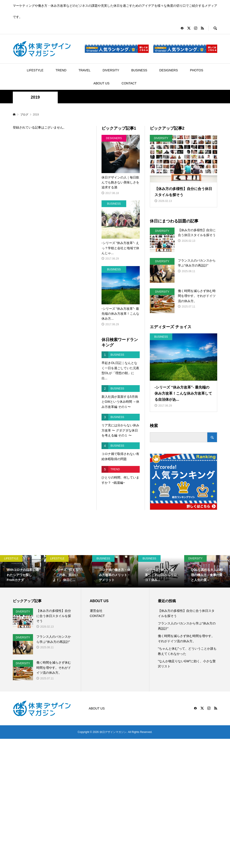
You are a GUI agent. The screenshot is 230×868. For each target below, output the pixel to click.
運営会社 (96, 611)
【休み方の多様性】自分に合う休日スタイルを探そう (186, 613)
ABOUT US (101, 83)
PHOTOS (197, 70)
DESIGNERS (168, 70)
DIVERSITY (111, 70)
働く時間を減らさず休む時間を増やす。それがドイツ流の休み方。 (186, 638)
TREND (61, 70)
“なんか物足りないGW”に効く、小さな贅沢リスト (187, 664)
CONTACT (129, 83)
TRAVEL (84, 70)
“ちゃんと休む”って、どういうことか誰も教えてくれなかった (187, 651)
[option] (23, 571)
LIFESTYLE (35, 70)
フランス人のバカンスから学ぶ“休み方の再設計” (187, 626)
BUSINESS (139, 70)
